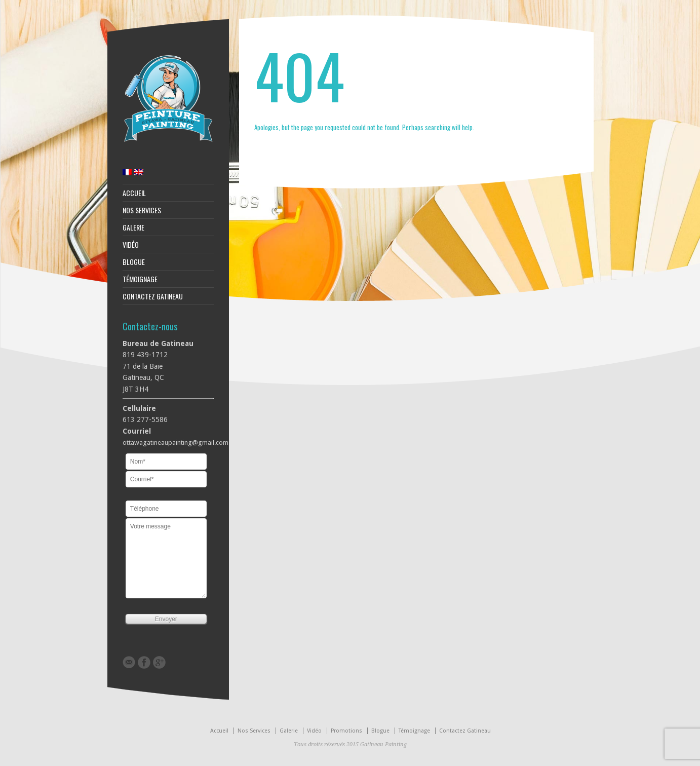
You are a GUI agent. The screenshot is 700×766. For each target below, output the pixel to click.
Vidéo (131, 245)
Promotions (346, 731)
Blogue (134, 262)
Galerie (133, 227)
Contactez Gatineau (153, 296)
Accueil (134, 193)
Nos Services (142, 210)
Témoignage (140, 279)
